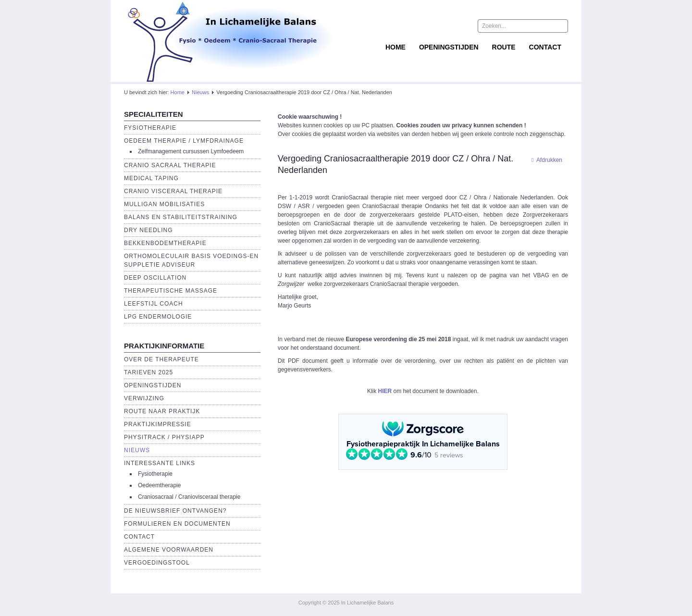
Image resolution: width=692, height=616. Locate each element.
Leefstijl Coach (154, 304)
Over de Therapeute (161, 359)
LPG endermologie (158, 317)
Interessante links (160, 463)
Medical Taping (151, 178)
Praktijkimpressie (158, 424)
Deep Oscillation (155, 278)
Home (395, 47)
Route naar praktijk (162, 411)
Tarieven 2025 (148, 372)
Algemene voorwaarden (169, 550)
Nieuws (200, 92)
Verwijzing (144, 398)
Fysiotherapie (150, 128)
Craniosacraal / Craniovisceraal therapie (189, 497)
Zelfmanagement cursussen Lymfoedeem (191, 151)
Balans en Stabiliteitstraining (181, 217)
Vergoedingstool (157, 563)
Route (504, 47)
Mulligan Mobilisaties (164, 204)
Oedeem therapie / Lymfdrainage (184, 141)
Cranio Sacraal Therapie (170, 165)
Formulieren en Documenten (177, 524)
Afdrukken (544, 160)
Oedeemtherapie (159, 485)
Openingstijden (449, 47)
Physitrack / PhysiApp (164, 437)
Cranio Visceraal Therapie (173, 191)
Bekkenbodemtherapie (165, 243)
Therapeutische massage (171, 291)
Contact (545, 47)
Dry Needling (148, 230)
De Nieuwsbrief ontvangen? (175, 511)
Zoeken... (478, 19)
